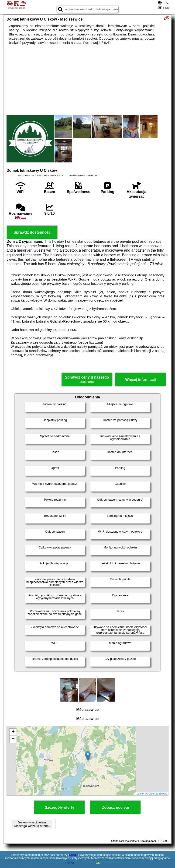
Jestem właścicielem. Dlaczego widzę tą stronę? (32, 824)
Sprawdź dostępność (32, 232)
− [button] (13, 739)
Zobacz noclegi (116, 807)
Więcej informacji (140, 380)
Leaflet (140, 794)
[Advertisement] (87, 80)
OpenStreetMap (158, 794)
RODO (70, 863)
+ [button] (13, 732)
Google (74, 855)
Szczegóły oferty (59, 807)
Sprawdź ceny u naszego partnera (87, 380)
